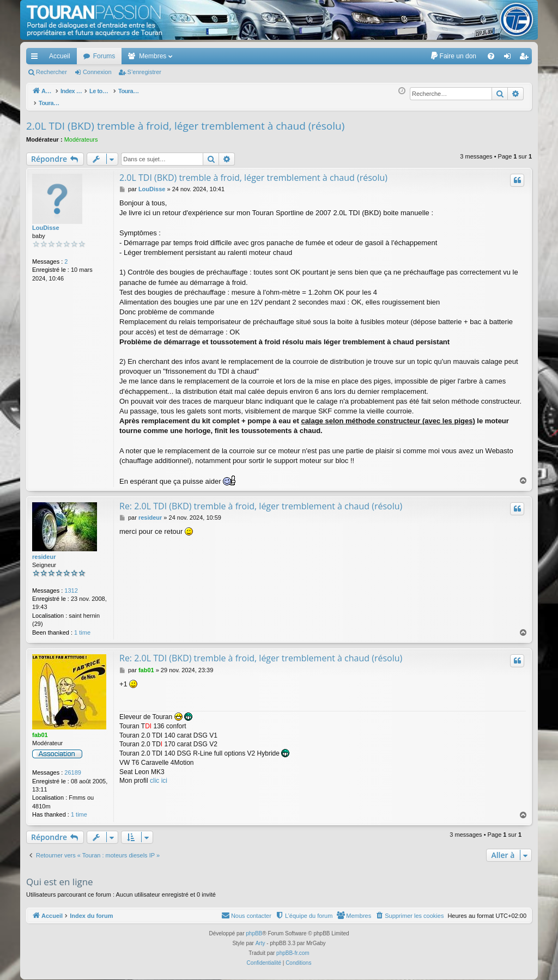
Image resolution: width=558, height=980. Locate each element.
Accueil (60, 56)
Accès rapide (37, 58)
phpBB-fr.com (293, 947)
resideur (44, 551)
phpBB (254, 927)
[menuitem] (453, 56)
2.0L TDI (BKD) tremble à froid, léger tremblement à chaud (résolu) (185, 120)
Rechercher (51, 72)
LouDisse (46, 222)
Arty (260, 937)
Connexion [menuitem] (510, 58)
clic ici (159, 775)
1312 (71, 585)
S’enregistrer (144, 72)
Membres (153, 56)
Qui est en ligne (60, 876)
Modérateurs (81, 133)
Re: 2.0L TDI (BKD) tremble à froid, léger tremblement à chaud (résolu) (261, 500)
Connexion (97, 72)
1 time (82, 626)
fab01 (40, 729)
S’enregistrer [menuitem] (526, 58)
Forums (104, 56)
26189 (73, 766)
